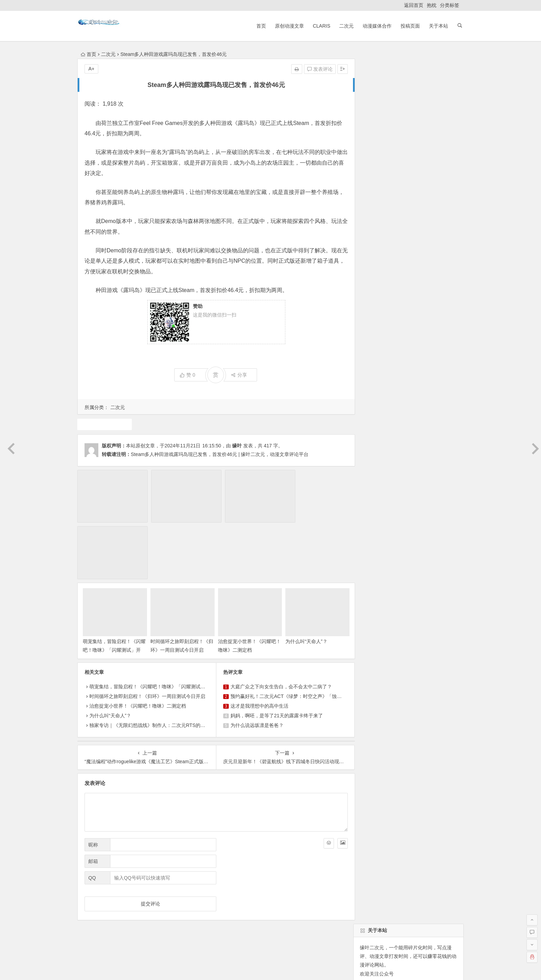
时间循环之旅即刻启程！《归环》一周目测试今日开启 (178, 589)
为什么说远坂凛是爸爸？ (254, 664)
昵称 (93, 783)
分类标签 (450, 5)
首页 (258, 26)
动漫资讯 (433, 516)
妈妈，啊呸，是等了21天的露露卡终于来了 (274, 654)
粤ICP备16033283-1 (319, 967)
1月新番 (400, 479)
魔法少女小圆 (373, 516)
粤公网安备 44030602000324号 (241, 967)
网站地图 (286, 967)
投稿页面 (407, 26)
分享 (236, 375)
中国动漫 (368, 541)
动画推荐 (368, 491)
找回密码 (425, 293)
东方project (371, 479)
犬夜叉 (431, 491)
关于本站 (435, 26)
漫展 (439, 504)
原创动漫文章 (286, 26)
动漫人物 (405, 516)
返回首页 (414, 5)
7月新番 (425, 479)
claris (364, 528)
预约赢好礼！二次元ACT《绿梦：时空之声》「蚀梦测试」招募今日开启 (305, 635)
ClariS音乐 (96, 901)
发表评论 (314, 69)
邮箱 (93, 800)
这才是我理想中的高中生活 (257, 645)
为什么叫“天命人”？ (302, 580)
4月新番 (367, 504)
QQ (92, 816)
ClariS (318, 26)
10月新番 (442, 528)
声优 (401, 528)
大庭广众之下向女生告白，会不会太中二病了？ (278, 625)
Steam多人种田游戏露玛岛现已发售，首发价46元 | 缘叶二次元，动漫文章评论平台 (220, 454)
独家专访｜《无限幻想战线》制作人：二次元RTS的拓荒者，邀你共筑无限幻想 (174, 664)
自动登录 (394, 293)
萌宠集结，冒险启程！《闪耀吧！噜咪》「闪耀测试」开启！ (112, 589)
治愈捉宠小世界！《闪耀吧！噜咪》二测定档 (138, 645)
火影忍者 (416, 504)
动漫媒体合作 (374, 26)
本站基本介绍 (175, 901)
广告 (419, 528)
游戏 (104, 424)
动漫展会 (132, 901)
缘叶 (237, 446)
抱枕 (432, 5)
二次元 (343, 26)
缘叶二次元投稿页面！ (383, 335)
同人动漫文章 (401, 541)
